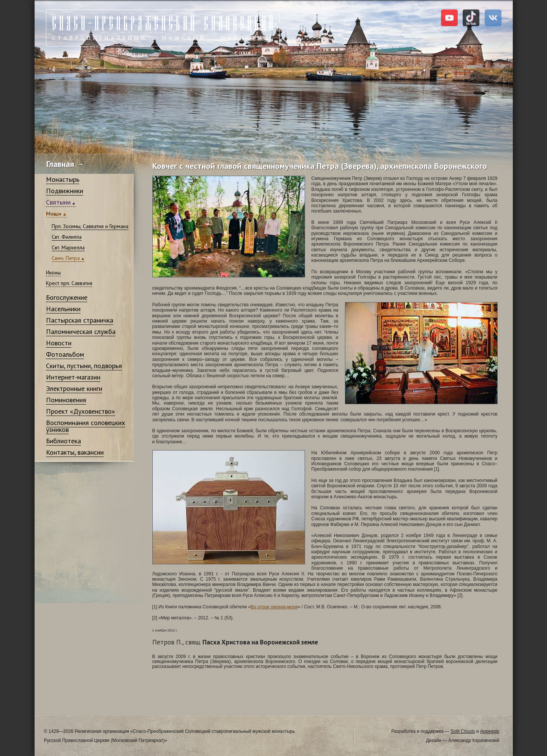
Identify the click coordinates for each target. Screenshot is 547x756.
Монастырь (63, 179)
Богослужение (67, 297)
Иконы (53, 272)
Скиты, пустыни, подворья (84, 366)
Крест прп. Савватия (69, 283)
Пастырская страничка (80, 320)
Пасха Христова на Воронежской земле (235, 642)
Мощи (54, 214)
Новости (59, 343)
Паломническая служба (81, 332)
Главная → (66, 164)
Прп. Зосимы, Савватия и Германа (90, 226)
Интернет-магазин (73, 377)
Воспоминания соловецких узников (85, 426)
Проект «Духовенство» (81, 411)
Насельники (63, 309)
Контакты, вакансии (75, 452)
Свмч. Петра (66, 258)
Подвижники (65, 191)
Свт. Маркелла (68, 247)
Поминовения (66, 400)
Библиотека (63, 441)
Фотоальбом (65, 354)
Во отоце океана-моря (274, 607)
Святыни (58, 202)
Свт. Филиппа (67, 237)
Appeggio (490, 731)
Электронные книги (74, 388)
